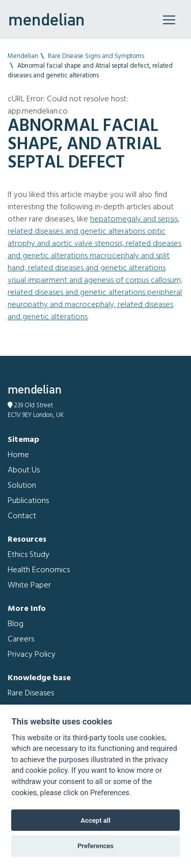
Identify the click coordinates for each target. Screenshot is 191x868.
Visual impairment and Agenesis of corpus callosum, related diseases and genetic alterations (95, 287)
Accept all (95, 820)
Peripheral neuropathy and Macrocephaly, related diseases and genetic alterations (95, 305)
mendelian (46, 19)
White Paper (29, 585)
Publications (28, 501)
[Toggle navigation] (169, 20)
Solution (22, 486)
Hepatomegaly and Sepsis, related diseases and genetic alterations (93, 226)
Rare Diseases (31, 693)
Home (18, 455)
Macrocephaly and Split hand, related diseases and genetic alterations (89, 262)
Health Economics (39, 570)
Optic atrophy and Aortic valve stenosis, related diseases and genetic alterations (94, 244)
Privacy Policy (32, 655)
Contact (22, 516)
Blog (16, 624)
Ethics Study (29, 555)
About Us (24, 470)
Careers (21, 639)
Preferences (95, 846)
